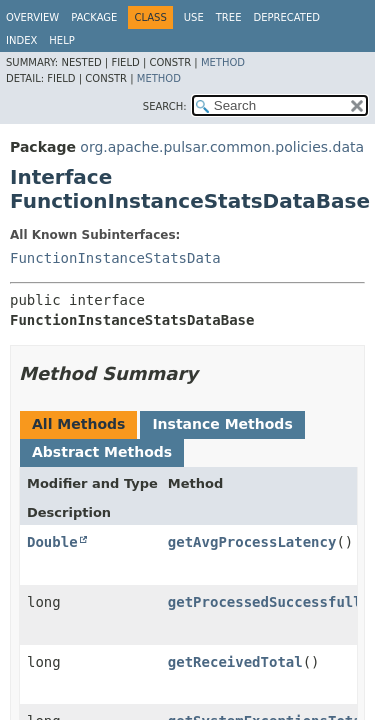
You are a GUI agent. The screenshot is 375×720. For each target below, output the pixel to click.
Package (94, 17)
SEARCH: (165, 106)
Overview (32, 17)
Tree (229, 17)
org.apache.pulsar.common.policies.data (222, 147)
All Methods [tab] (78, 424)
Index (21, 40)
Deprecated (286, 17)
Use (194, 17)
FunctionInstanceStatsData (115, 258)
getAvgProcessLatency (252, 542)
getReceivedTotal (235, 662)
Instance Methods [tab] (222, 424)
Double (52, 542)
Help (61, 40)
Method (223, 62)
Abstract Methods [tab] (102, 452)
